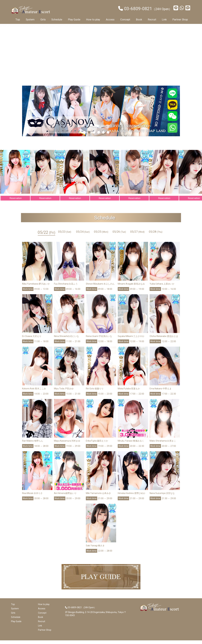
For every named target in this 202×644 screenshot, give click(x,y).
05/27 (137, 235)
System (30, 19)
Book (139, 19)
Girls (43, 19)
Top (18, 19)
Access (110, 19)
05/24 (83, 235)
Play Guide (74, 19)
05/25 (101, 235)
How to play (93, 19)
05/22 (46, 236)
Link (164, 19)
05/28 (156, 235)
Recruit (152, 19)
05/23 (65, 235)
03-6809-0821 (138, 9)
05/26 (119, 235)
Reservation (18, 202)
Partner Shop (180, 19)
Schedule (57, 19)
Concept (125, 19)
